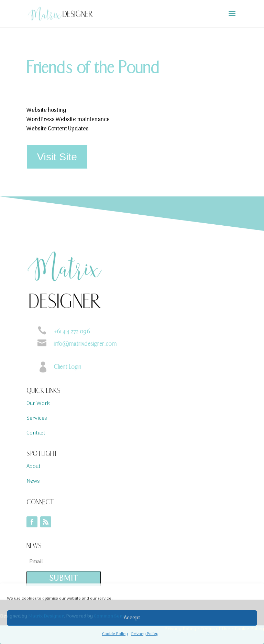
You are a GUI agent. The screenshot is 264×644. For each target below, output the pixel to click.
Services (37, 418)
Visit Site (57, 157)
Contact (36, 433)
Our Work (38, 404)
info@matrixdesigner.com (85, 344)
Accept (132, 618)
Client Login (67, 367)
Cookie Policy (115, 634)
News (33, 481)
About (34, 466)
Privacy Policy (145, 634)
